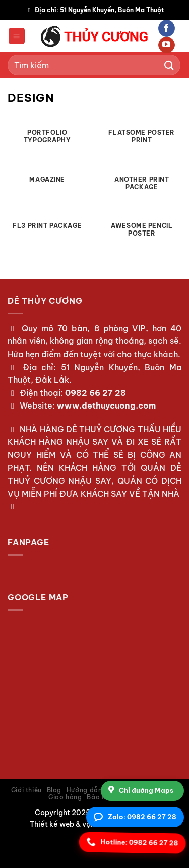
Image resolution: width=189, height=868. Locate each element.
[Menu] (17, 36)
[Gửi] (169, 65)
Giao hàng (65, 797)
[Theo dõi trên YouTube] (167, 45)
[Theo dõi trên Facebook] (167, 28)
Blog (54, 790)
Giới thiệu (26, 790)
